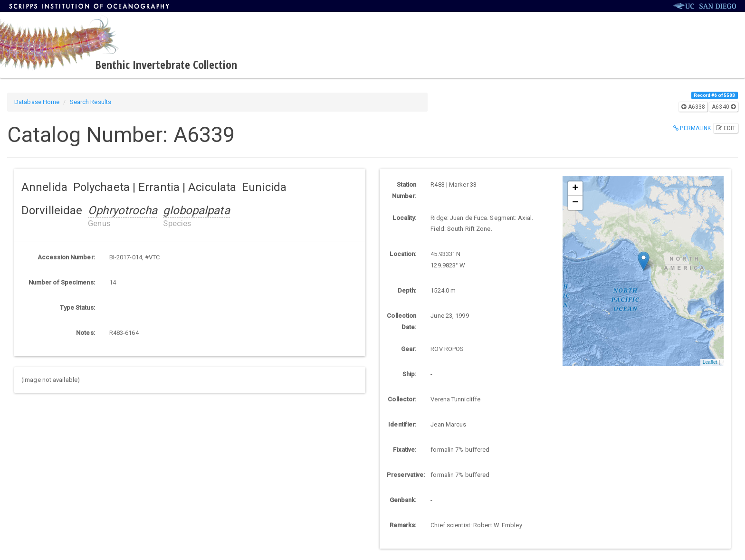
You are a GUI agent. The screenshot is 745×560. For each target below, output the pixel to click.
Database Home (37, 102)
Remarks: (403, 525)
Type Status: (77, 308)
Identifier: (402, 424)
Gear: (409, 349)
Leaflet (710, 362)
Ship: (410, 374)
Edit (726, 128)
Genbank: (403, 500)
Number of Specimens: (62, 282)
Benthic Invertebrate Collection (166, 64)
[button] (644, 261)
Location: (403, 254)
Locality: (404, 218)
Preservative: (405, 475)
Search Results (91, 102)
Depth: (407, 290)
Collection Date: (401, 321)
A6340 (724, 107)
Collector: (402, 399)
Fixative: (405, 450)
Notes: (86, 333)
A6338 (693, 107)
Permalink (692, 128)
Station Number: (404, 190)
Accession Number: (66, 257)
